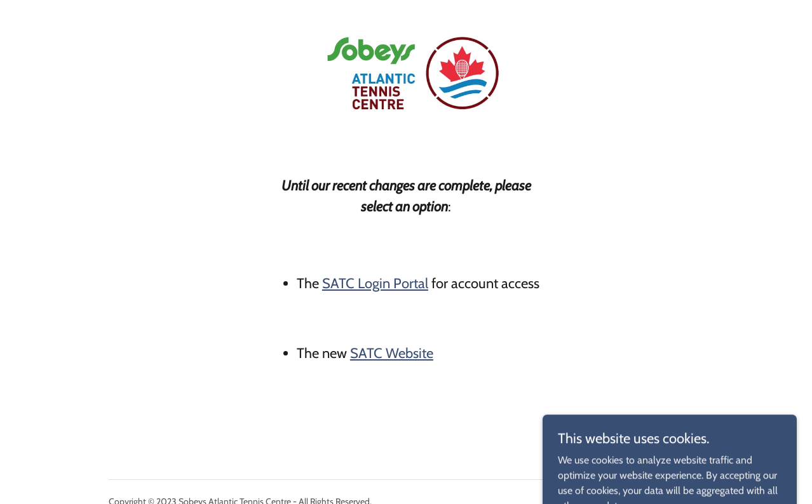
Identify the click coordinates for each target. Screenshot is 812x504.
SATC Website (392, 353)
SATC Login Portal (375, 283)
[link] (406, 15)
